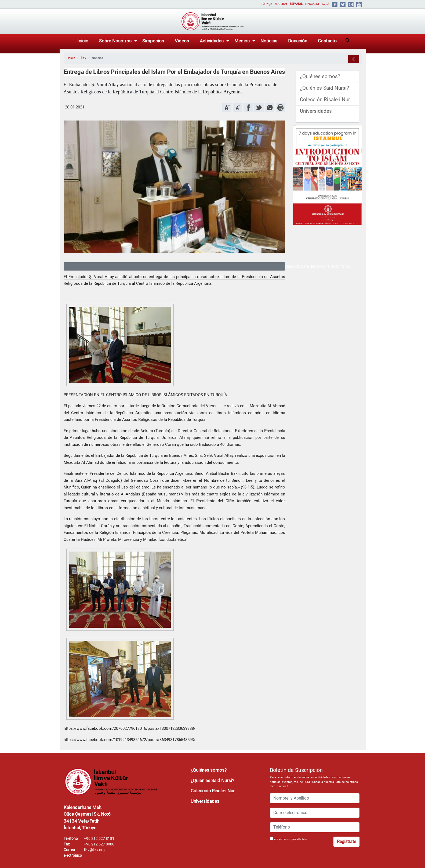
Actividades (212, 41)
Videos (182, 41)
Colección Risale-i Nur (325, 100)
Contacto (327, 41)
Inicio (83, 41)
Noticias (269, 41)
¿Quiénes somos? (320, 76)
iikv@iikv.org (94, 850)
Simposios (153, 41)
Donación (298, 41)
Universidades (316, 111)
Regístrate (346, 842)
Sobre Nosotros (115, 41)
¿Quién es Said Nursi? (324, 88)
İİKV (83, 58)
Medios (242, 41)
